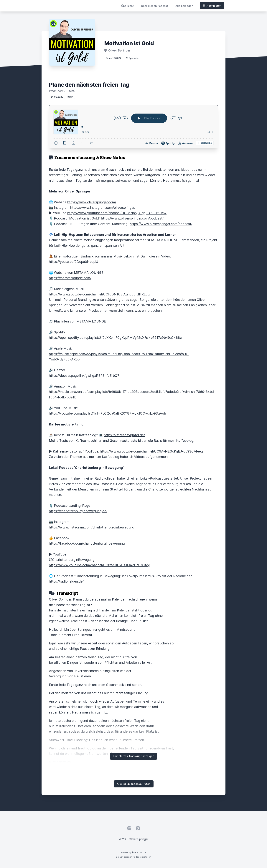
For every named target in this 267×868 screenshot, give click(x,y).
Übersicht (127, 6)
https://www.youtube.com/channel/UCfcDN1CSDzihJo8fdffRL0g (99, 294)
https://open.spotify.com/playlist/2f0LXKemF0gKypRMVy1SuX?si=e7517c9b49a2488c (115, 338)
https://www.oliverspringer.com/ (92, 202)
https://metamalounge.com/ (70, 278)
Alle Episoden (184, 6)
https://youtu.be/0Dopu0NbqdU (74, 262)
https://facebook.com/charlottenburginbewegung (87, 543)
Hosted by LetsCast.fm (134, 852)
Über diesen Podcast (155, 6)
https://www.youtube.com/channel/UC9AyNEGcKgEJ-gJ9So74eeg (151, 451)
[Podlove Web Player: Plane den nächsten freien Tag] (133, 127)
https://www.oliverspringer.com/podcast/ (132, 218)
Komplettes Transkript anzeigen (133, 756)
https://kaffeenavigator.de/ (124, 435)
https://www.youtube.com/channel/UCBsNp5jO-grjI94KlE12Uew (117, 213)
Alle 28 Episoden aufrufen (134, 784)
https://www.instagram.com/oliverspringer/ (103, 208)
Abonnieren (212, 6)
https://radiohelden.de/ (66, 581)
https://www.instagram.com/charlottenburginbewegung (92, 527)
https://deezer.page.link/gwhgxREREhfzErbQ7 (84, 376)
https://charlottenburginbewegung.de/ (78, 511)
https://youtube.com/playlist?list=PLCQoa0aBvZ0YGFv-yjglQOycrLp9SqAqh (107, 413)
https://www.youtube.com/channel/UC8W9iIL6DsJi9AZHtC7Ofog (100, 565)
